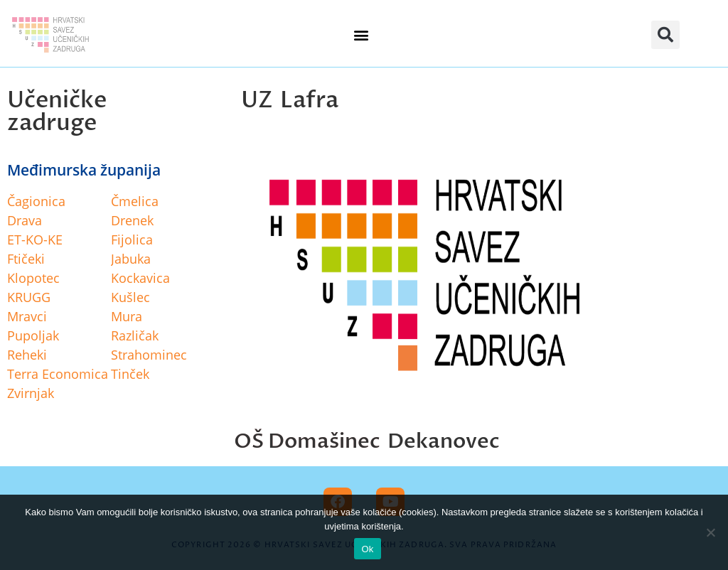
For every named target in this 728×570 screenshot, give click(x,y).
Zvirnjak (31, 393)
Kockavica (140, 278)
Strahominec (149, 355)
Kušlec (130, 297)
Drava (25, 220)
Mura (127, 316)
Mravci (27, 316)
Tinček (130, 374)
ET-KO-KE (35, 240)
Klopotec (33, 278)
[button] (362, 35)
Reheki (27, 355)
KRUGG (29, 297)
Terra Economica (58, 374)
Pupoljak (33, 335)
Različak (135, 335)
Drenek (132, 220)
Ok (367, 549)
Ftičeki (26, 259)
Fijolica (132, 240)
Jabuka (131, 259)
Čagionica (36, 201)
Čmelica (135, 201)
